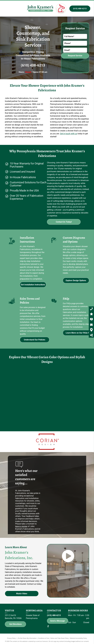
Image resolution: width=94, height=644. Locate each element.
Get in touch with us (69, 134)
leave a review (21, 526)
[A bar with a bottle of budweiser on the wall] (48, 378)
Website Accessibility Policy (78, 638)
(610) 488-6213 (33, 65)
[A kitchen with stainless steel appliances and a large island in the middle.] (19, 413)
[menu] (89, 8)
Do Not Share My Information (27, 638)
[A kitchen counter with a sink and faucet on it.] (25, 385)
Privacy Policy (11, 638)
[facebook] (48, 627)
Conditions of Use (44, 638)
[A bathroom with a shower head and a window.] (47, 406)
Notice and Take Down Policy (60, 638)
